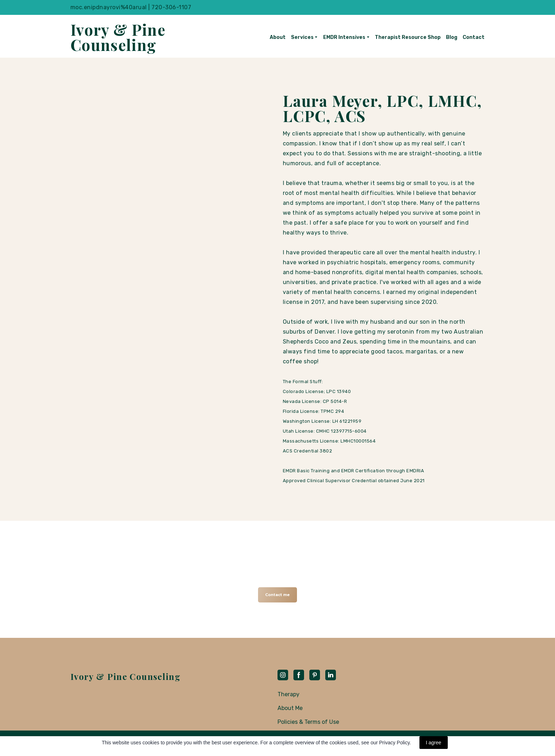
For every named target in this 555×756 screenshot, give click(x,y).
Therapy (288, 694)
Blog (452, 37)
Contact (474, 37)
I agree (434, 743)
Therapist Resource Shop (408, 37)
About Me (290, 708)
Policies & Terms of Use (308, 722)
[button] (277, 595)
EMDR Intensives (344, 37)
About (278, 37)
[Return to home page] (121, 37)
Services (302, 37)
